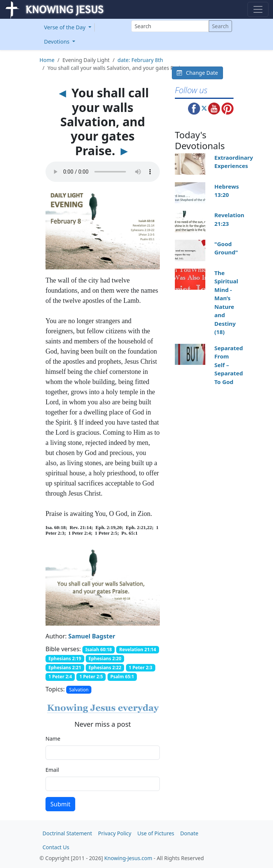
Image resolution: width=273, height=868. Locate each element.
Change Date (197, 73)
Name (53, 739)
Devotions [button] (58, 42)
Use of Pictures (156, 833)
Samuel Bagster (92, 636)
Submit (60, 804)
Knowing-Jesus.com (128, 858)
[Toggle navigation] (258, 9)
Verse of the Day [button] (65, 27)
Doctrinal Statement (67, 833)
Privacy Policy (115, 833)
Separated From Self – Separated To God (229, 365)
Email (52, 770)
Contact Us (56, 847)
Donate (189, 833)
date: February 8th (140, 60)
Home (47, 60)
